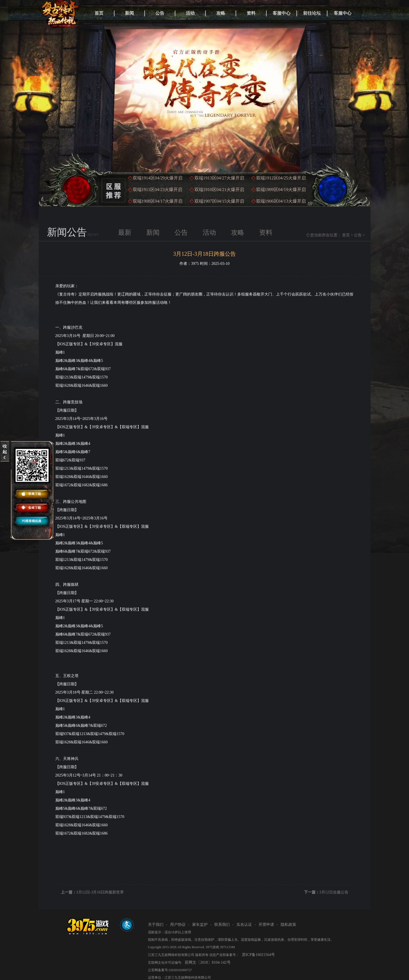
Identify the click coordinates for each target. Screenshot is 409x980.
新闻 (129, 13)
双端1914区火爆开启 (158, 178)
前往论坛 (312, 13)
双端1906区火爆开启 (281, 201)
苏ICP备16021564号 (259, 955)
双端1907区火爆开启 (219, 201)
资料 (251, 13)
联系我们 (222, 925)
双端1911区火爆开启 (158, 190)
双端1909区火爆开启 (281, 190)
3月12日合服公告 (334, 892)
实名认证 (244, 925)
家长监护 (200, 925)
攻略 (221, 13)
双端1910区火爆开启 (219, 190)
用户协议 (178, 925)
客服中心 (282, 13)
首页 (99, 13)
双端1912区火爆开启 (281, 178)
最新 (125, 232)
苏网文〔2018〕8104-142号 (208, 962)
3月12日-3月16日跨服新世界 (100, 892)
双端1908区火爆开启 (158, 201)
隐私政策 (288, 925)
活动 (190, 13)
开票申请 (266, 925)
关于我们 (156, 925)
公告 (160, 13)
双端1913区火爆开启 (219, 178)
